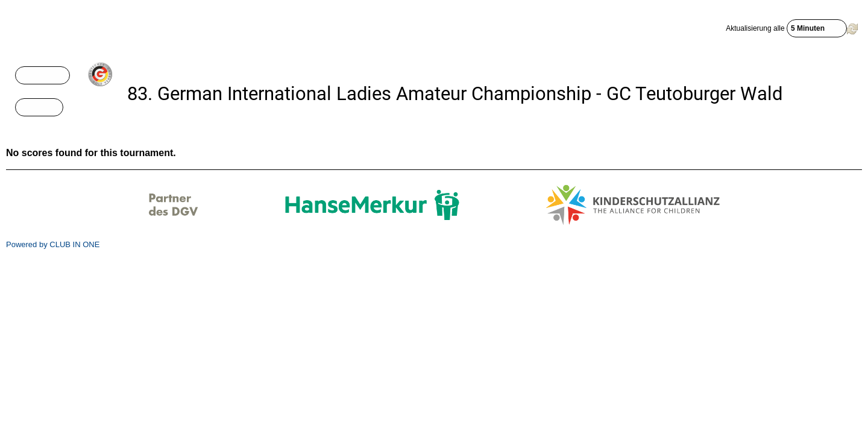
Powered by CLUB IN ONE (53, 244)
